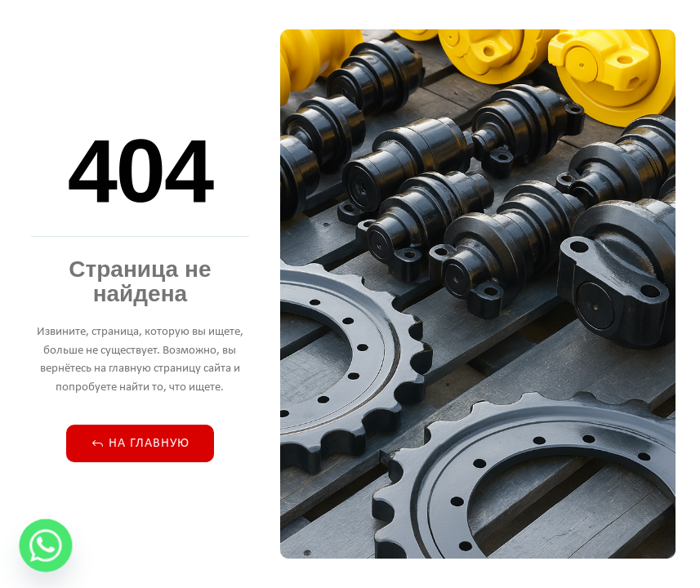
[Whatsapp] (46, 546)
